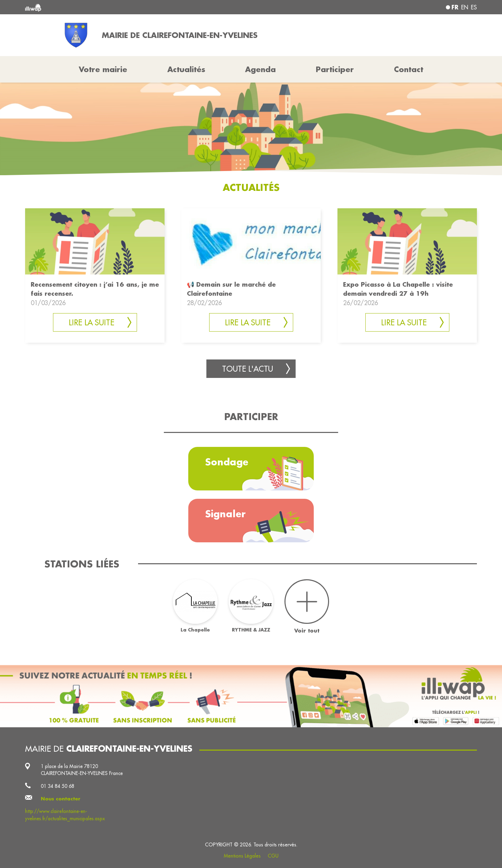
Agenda (260, 69)
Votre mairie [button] (103, 69)
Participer (335, 69)
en (465, 7)
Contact (409, 69)
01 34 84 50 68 (58, 786)
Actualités (186, 69)
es (474, 7)
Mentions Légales (242, 856)
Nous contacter (61, 799)
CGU (273, 856)
